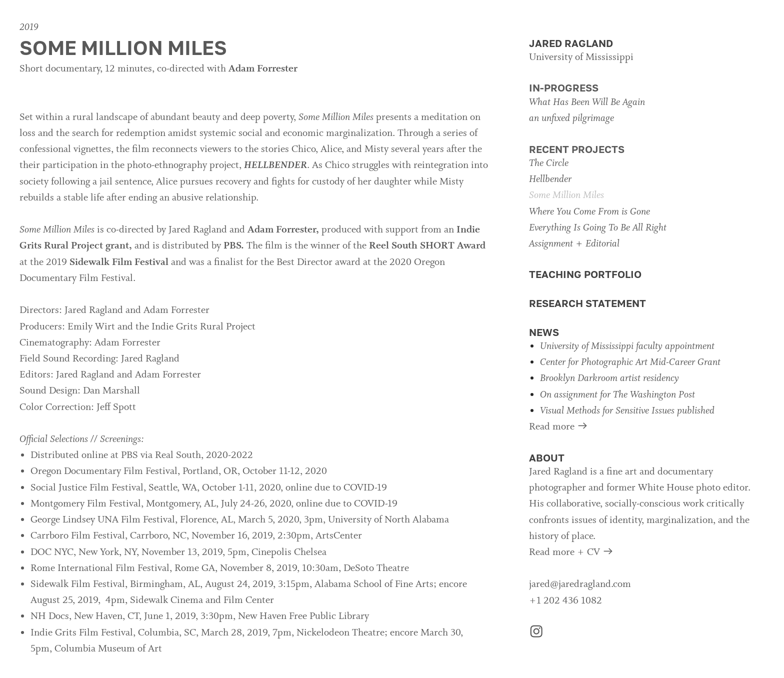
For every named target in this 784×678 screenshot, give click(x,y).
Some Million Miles (566, 195)
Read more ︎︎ (559, 427)
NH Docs (50, 616)
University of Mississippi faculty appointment (627, 346)
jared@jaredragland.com (580, 584)
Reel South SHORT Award (427, 246)
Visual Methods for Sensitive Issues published (627, 411)
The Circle (549, 163)
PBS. (234, 246)
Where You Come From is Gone (589, 212)
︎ (536, 633)
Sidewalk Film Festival (119, 262)
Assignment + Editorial (574, 244)
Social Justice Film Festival (87, 488)
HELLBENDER (275, 165)
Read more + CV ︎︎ (571, 552)
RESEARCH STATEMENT (587, 303)
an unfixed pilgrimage (571, 118)
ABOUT (547, 458)
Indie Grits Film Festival (82, 633)
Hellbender (550, 179)
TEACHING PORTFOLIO (585, 274)
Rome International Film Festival (100, 568)
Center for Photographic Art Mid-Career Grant (630, 362)
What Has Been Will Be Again (587, 102)
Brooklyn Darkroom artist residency (609, 378)
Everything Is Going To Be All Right (598, 228)
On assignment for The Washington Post (617, 395)
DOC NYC (52, 552)
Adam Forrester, (283, 230)
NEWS (544, 332)
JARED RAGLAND (571, 43)
